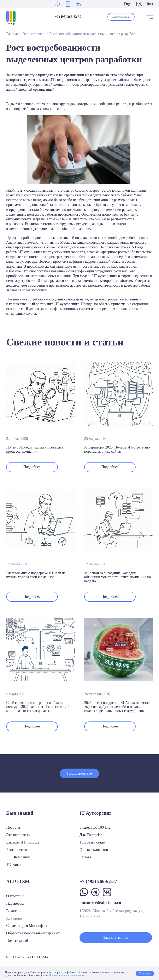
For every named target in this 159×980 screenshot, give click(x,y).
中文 (138, 4)
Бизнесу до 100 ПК (95, 827)
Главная (12, 34)
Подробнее (32, 467)
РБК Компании (18, 857)
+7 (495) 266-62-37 (68, 17)
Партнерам (15, 903)
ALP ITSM (18, 882)
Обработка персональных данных (33, 933)
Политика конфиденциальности (67, 975)
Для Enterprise (91, 835)
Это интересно (34, 34)
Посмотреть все (79, 773)
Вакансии (14, 911)
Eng (127, 4)
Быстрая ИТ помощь (23, 842)
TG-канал (14, 865)
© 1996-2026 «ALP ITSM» (27, 957)
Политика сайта (19, 941)
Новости (13, 827)
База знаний (20, 813)
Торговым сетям (92, 842)
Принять (145, 973)
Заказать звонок (121, 17)
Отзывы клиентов (94, 850)
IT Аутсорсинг (96, 813)
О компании (16, 896)
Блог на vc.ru (17, 850)
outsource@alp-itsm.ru (100, 903)
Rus (150, 4)
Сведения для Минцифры (27, 926)
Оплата (85, 857)
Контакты (14, 918)
